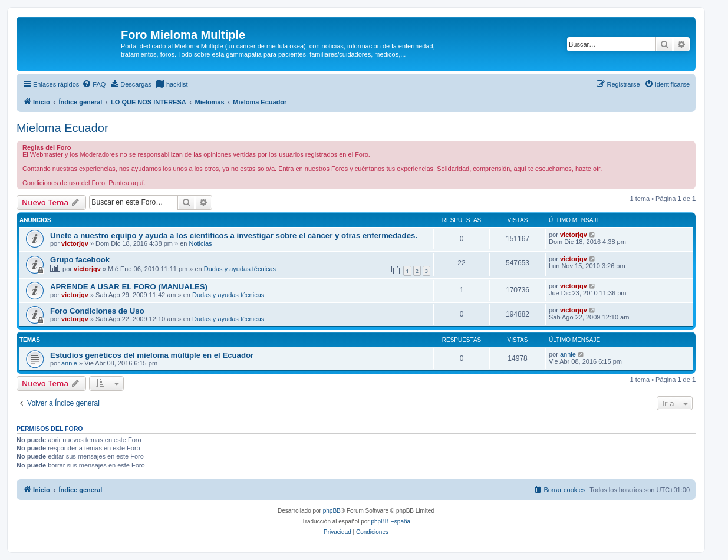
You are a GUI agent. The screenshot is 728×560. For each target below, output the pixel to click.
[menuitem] (94, 84)
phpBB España (391, 521)
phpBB (332, 511)
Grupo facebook (80, 260)
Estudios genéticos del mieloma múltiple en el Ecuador (152, 355)
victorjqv (75, 243)
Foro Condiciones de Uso (97, 311)
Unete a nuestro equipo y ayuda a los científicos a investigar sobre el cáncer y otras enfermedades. (234, 235)
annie (69, 363)
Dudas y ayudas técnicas (240, 269)
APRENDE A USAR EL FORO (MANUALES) (129, 287)
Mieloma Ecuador (62, 128)
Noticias (200, 243)
